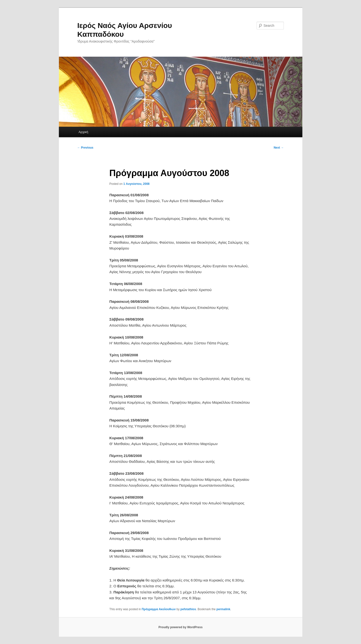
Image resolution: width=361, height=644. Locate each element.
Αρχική (83, 132)
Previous (85, 148)
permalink (223, 609)
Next (279, 148)
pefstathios (188, 609)
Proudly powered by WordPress (180, 627)
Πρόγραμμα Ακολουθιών (159, 609)
